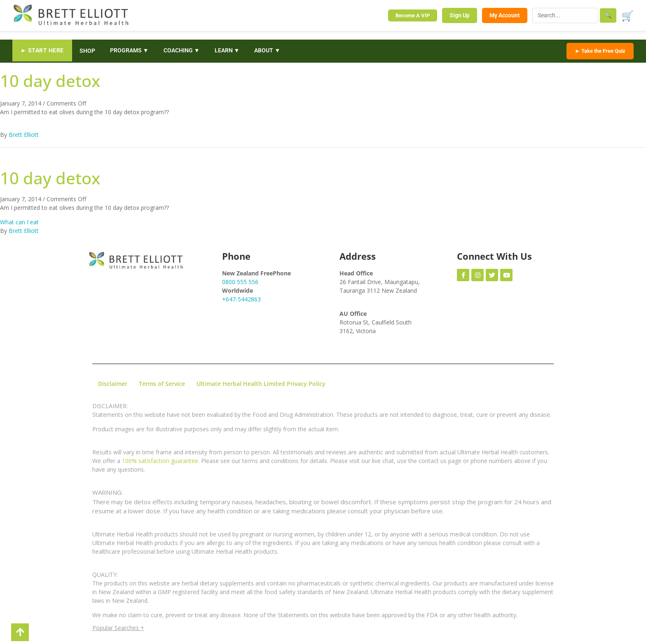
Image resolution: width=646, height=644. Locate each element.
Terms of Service (162, 384)
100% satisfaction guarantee (160, 461)
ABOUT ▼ (267, 50)
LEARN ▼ (227, 50)
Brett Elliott (24, 135)
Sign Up (460, 15)
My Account (505, 15)
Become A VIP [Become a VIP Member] (413, 15)
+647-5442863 (241, 299)
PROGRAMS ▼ (129, 50)
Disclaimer (113, 384)
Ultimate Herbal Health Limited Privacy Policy (261, 384)
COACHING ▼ (182, 50)
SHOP (87, 51)
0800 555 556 (240, 282)
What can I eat (19, 222)
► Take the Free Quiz (600, 51)
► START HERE (42, 50)
